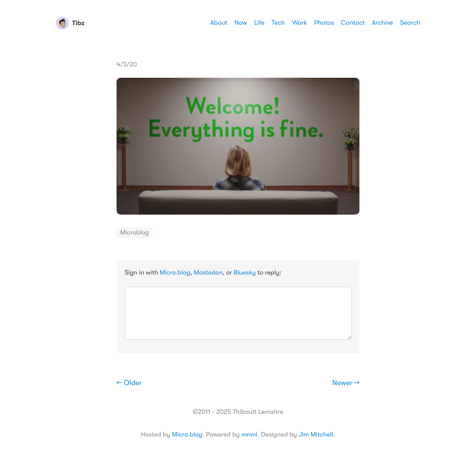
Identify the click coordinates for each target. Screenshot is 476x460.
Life (259, 23)
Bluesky (244, 273)
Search (410, 23)
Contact (353, 23)
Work (299, 23)
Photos (324, 23)
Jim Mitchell (316, 434)
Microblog (135, 232)
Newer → (346, 383)
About (219, 23)
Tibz (70, 23)
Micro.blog (175, 273)
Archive (382, 23)
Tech (278, 23)
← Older (129, 383)
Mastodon (208, 273)
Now (241, 23)
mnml (249, 434)
